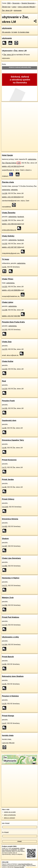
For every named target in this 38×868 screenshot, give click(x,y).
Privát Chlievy (8, 499)
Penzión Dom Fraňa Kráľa (13, 322)
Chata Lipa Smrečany (11, 558)
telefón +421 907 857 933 (11, 247)
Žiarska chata (8, 182)
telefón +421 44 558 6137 (11, 166)
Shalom (5, 539)
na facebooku (16, 848)
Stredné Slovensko (28, 3)
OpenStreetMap (16, 148)
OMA (9, 3)
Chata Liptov (8, 302)
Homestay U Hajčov (11, 578)
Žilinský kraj (6, 7)
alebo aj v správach (9, 818)
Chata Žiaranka (9, 213)
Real (4, 381)
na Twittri (20, 850)
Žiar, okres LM (7, 10)
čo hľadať (5, 832)
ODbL (24, 865)
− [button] (5, 109)
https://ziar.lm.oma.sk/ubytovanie (10, 150)
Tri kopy (6, 259)
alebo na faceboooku (10, 815)
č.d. (5, 193)
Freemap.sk (26, 148)
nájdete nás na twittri (10, 812)
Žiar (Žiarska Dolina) (11, 163)
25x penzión (6, 32)
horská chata (8, 735)
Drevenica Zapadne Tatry (13, 440)
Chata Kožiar (8, 361)
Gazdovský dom (9, 420)
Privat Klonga (8, 716)
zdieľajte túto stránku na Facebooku (13, 849)
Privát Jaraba (8, 479)
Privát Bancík (8, 657)
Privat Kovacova (9, 460)
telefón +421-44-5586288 (11, 290)
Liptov (14, 7)
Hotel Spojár (7, 155)
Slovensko (16, 3)
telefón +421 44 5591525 (11, 197)
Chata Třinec (8, 279)
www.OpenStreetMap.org (25, 864)
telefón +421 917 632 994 (11, 316)
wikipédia (14, 190)
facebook (21, 217)
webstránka (32, 159)
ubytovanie (18, 10)
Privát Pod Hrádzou (11, 617)
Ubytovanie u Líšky (10, 637)
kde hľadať (6, 823)
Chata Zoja (7, 342)
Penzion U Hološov (10, 696)
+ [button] (5, 106)
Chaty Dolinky (8, 236)
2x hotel (14, 32)
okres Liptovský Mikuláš (26, 7)
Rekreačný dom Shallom (13, 676)
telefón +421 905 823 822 (11, 224)
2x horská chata (23, 32)
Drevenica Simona (10, 519)
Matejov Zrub (8, 598)
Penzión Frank (8, 401)
